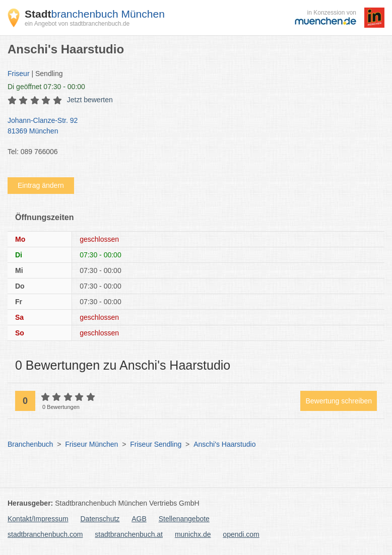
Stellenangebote (184, 519)
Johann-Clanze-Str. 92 (191, 126)
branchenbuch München (95, 14)
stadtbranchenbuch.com (45, 534)
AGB (139, 519)
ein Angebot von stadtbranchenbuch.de (77, 24)
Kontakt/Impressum (38, 519)
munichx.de (193, 534)
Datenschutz (100, 519)
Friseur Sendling (156, 444)
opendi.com (241, 534)
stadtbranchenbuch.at (129, 534)
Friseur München (91, 444)
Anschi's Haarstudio (224, 444)
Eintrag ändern (41, 185)
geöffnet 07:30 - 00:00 (46, 87)
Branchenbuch (30, 444)
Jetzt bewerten (90, 100)
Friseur (19, 74)
